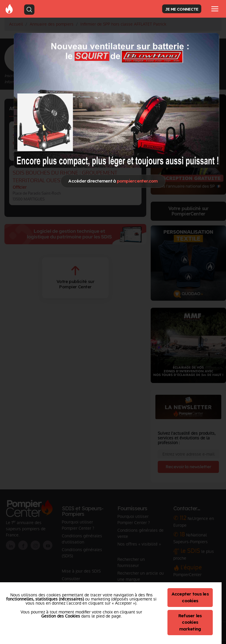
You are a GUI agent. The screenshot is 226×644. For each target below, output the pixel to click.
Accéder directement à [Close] (113, 181)
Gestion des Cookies (61, 616)
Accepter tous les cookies (190, 597)
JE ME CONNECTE (182, 9)
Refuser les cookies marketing (190, 622)
